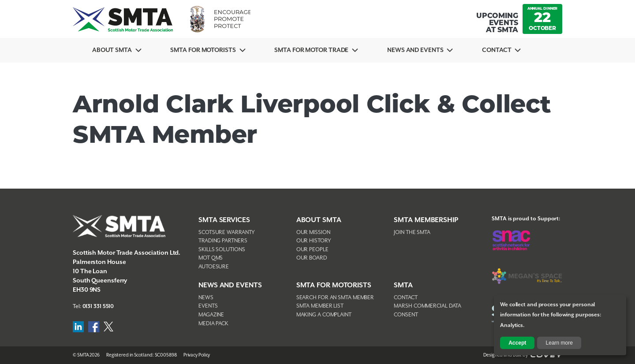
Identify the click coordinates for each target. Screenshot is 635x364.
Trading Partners (223, 241)
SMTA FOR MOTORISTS (334, 285)
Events (208, 306)
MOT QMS (211, 258)
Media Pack (213, 324)
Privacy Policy (197, 355)
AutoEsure (214, 267)
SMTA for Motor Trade (314, 50)
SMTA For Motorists (204, 50)
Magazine (211, 315)
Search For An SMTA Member (335, 298)
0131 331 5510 (98, 306)
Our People (312, 250)
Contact (501, 50)
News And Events (418, 50)
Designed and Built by (523, 355)
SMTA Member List (320, 306)
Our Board (312, 258)
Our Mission (313, 232)
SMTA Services (224, 220)
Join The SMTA (412, 232)
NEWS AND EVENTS (230, 285)
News (206, 298)
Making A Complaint (324, 315)
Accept (517, 343)
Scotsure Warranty (227, 232)
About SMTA (112, 50)
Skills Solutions (222, 250)
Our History (314, 241)
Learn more (559, 343)
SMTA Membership (426, 220)
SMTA (403, 285)
